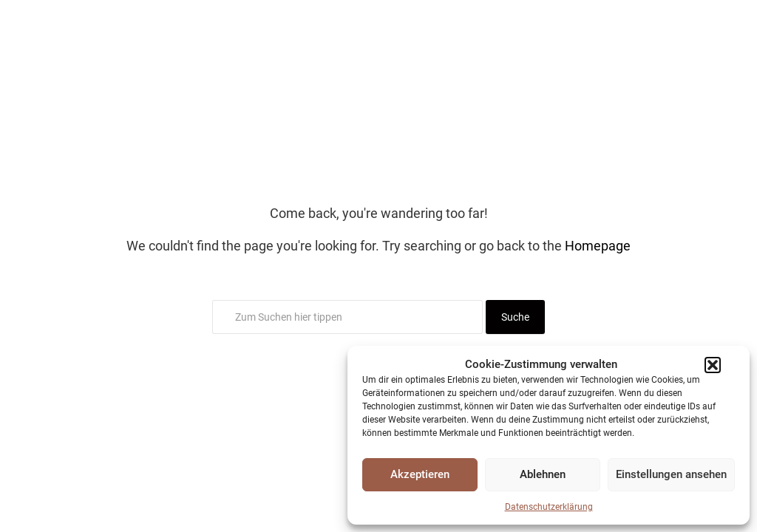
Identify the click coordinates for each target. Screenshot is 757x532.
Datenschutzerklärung (549, 507)
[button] (713, 365)
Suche (515, 317)
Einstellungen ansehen (671, 474)
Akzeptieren (420, 474)
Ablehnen (543, 474)
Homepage (598, 246)
